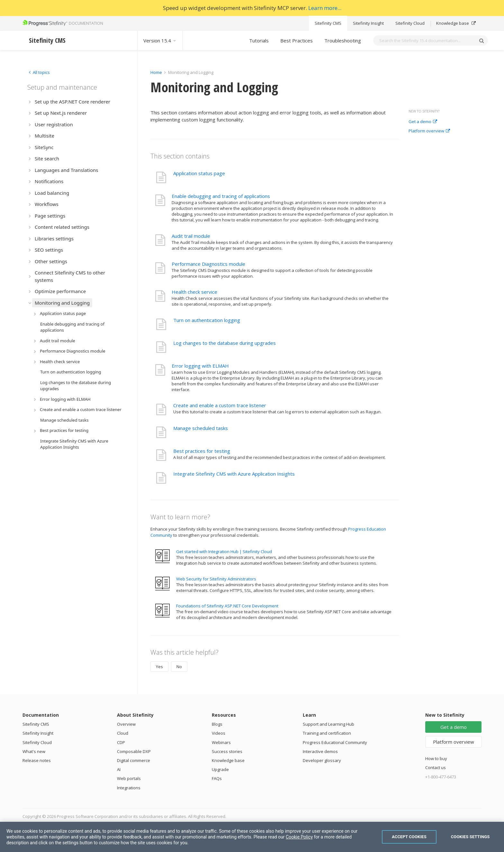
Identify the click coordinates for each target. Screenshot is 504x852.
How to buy (436, 758)
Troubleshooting (343, 40)
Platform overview (429, 131)
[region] (252, 837)
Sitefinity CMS (328, 23)
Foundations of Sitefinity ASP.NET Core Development (227, 606)
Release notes (37, 760)
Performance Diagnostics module (208, 264)
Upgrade (220, 769)
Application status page (199, 173)
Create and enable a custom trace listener (220, 405)
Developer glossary (322, 760)
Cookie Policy (299, 837)
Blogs (217, 724)
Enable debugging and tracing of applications (221, 196)
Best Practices (297, 40)
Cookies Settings (470, 837)
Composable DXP (134, 751)
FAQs (217, 778)
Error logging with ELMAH (200, 366)
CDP (121, 742)
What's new (34, 751)
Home (156, 72)
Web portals (129, 778)
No (179, 667)
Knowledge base (456, 23)
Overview (126, 724)
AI (119, 769)
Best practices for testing (202, 451)
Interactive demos (320, 751)
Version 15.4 (160, 40)
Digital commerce (134, 760)
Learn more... (325, 8)
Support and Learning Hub (328, 724)
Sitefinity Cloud (410, 23)
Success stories (227, 751)
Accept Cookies (409, 837)
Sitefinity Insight (368, 23)
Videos (219, 733)
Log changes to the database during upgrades (225, 343)
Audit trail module (191, 236)
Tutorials (259, 40)
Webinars (221, 742)
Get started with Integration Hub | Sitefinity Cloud (224, 552)
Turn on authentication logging (207, 320)
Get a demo (423, 122)
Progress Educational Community (335, 742)
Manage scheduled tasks (201, 428)
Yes (159, 667)
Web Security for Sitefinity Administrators (216, 579)
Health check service (194, 292)
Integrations (129, 788)
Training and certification (327, 733)
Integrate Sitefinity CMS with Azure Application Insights (234, 474)
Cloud (123, 733)
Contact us (436, 767)
